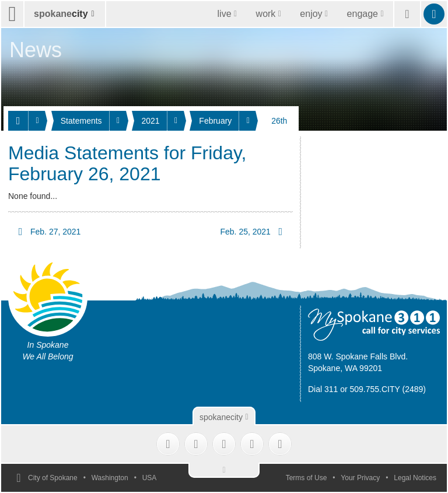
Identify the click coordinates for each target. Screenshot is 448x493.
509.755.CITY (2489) (388, 389)
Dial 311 (323, 389)
